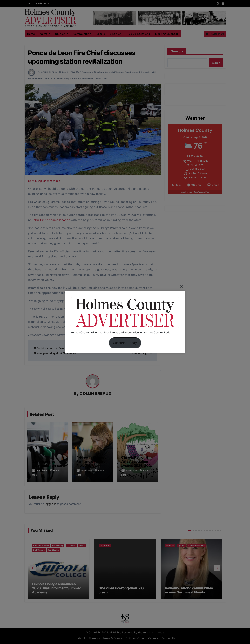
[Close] (181, 287)
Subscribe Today (125, 343)
